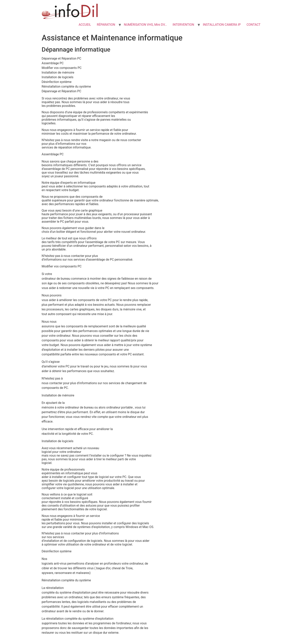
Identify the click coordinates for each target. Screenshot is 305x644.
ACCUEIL (85, 25)
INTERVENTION (183, 25)
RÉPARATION (106, 25)
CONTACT (253, 25)
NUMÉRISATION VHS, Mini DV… (145, 25)
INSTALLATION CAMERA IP (222, 25)
